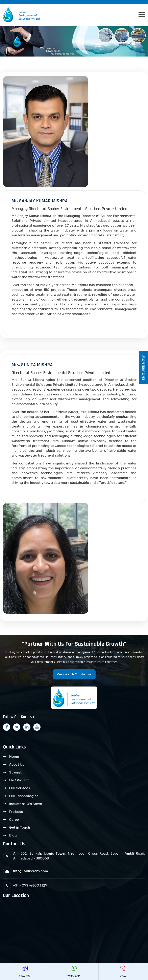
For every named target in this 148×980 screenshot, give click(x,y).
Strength (16, 772)
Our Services (20, 788)
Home (14, 757)
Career (15, 820)
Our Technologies (24, 796)
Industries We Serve (26, 804)
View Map (25, 971)
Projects (16, 812)
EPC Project (19, 780)
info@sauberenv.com (31, 871)
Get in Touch (20, 827)
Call (123, 971)
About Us (17, 765)
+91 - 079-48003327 (30, 885)
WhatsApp (74, 971)
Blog (13, 835)
